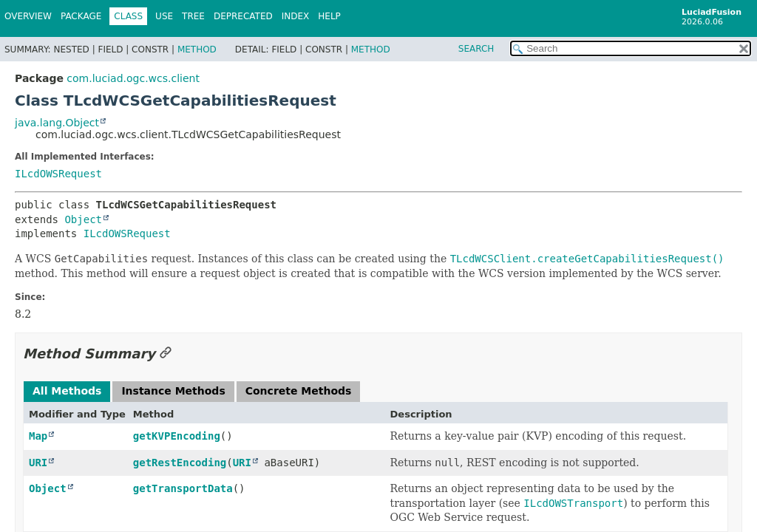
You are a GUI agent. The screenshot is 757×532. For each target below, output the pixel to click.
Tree (193, 16)
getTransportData (183, 488)
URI (38, 463)
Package (81, 16)
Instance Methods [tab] (173, 391)
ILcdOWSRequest (58, 174)
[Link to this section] (166, 354)
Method (197, 50)
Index (296, 16)
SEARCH (476, 49)
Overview (28, 16)
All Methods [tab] (67, 391)
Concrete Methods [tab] (299, 391)
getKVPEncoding (177, 436)
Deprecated (243, 16)
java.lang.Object (57, 123)
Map (38, 436)
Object (83, 219)
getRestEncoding (180, 463)
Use (164, 16)
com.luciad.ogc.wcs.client (133, 78)
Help (329, 16)
